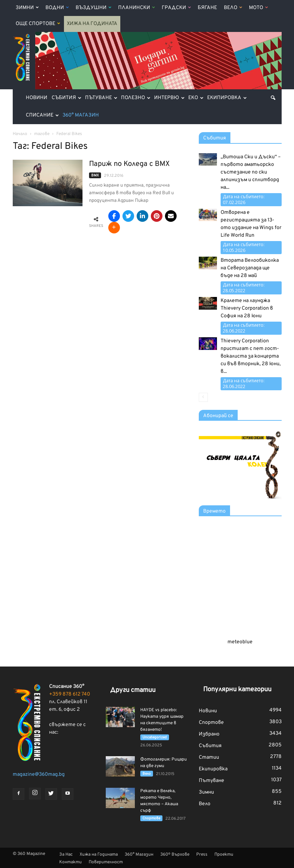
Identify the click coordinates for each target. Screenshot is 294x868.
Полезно (136, 98)
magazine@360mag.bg (39, 775)
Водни (57, 8)
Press (202, 855)
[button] (273, 98)
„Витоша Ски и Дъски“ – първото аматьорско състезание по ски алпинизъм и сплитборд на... (251, 172)
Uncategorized (155, 737)
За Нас (66, 855)
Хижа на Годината (92, 24)
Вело (233, 8)
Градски (176, 8)
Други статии (133, 690)
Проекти (224, 855)
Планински (136, 8)
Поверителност (106, 862)
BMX (95, 176)
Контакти (71, 862)
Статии (209, 757)
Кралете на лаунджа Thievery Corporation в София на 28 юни (247, 308)
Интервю (169, 98)
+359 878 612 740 (70, 694)
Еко (196, 98)
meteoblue (240, 642)
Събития (67, 98)
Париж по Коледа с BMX (129, 164)
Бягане (207, 8)
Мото (258, 8)
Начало (20, 134)
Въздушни (93, 8)
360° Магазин (81, 115)
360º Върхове (175, 855)
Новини (37, 98)
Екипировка (227, 98)
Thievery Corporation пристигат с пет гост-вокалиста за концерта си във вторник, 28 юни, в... (251, 356)
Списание (42, 115)
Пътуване (101, 98)
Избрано (209, 734)
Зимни (27, 8)
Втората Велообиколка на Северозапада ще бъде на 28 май (250, 268)
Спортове (151, 818)
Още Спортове (38, 24)
